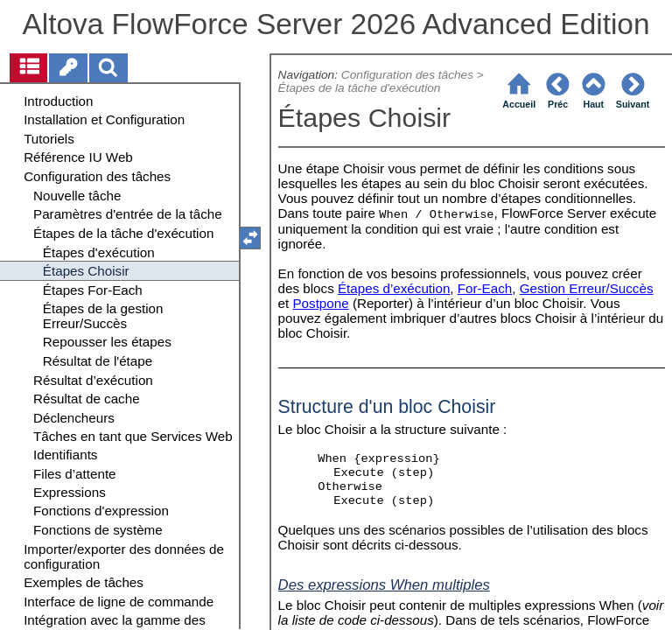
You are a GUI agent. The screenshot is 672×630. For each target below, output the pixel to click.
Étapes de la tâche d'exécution (360, 88)
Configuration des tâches (407, 75)
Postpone (320, 303)
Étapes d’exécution (394, 288)
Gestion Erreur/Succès (587, 288)
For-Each (485, 288)
